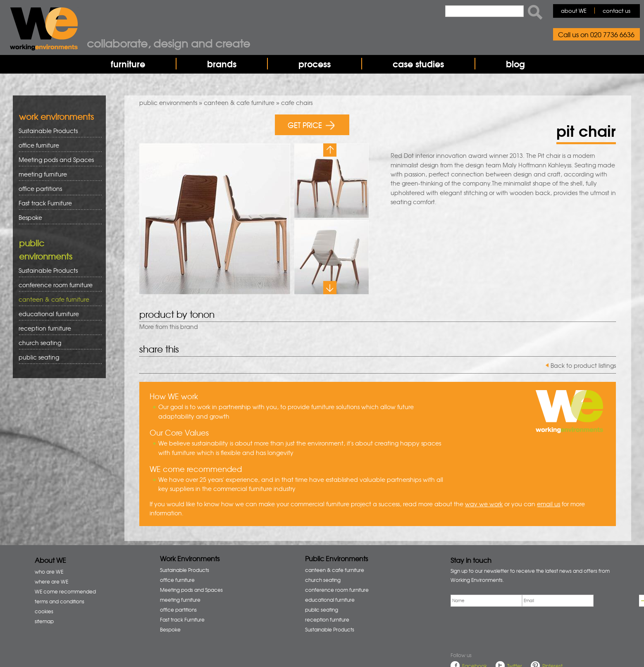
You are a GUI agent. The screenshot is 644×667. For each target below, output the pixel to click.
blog (515, 64)
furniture (128, 64)
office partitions (57, 189)
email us (549, 504)
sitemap (44, 621)
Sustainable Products (48, 131)
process (315, 64)
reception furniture (57, 328)
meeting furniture (57, 174)
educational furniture (57, 314)
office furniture (57, 145)
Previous (330, 150)
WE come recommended (65, 591)
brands (222, 64)
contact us (617, 11)
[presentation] (513, 627)
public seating (57, 357)
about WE (574, 11)
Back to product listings (583, 365)
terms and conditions (60, 601)
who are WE (49, 572)
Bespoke (30, 217)
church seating (40, 343)
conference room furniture (57, 285)
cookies (44, 611)
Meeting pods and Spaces (57, 160)
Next (330, 288)
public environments (168, 102)
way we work (484, 504)
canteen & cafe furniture (239, 102)
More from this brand (169, 326)
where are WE (51, 581)
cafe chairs (297, 102)
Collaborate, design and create (168, 43)
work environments (56, 116)
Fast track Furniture (45, 203)
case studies (418, 64)
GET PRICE (311, 125)
